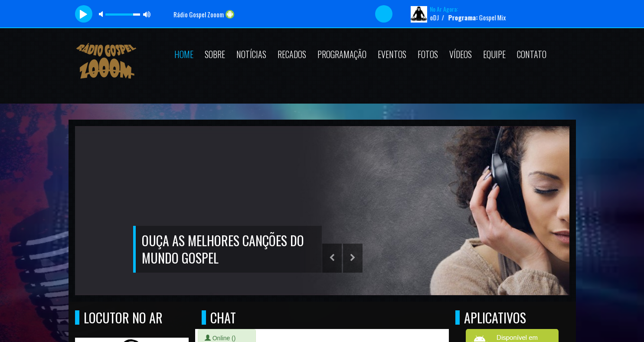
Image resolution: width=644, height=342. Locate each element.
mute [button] (102, 14)
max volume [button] (147, 14)
